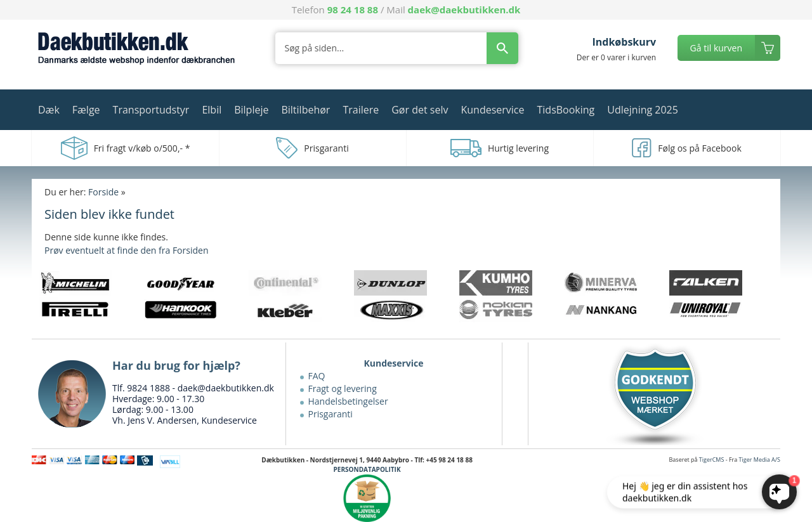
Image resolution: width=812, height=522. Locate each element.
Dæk (49, 110)
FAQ (317, 376)
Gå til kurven (716, 48)
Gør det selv (420, 110)
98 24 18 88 (353, 10)
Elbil (212, 110)
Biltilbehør (305, 110)
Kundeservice (492, 110)
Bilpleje (251, 110)
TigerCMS (712, 460)
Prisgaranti (331, 414)
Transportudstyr (151, 110)
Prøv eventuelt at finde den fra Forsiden (126, 250)
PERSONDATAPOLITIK (367, 469)
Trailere (361, 110)
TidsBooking (566, 110)
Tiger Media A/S (760, 460)
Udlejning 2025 (643, 110)
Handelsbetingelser (348, 401)
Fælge (86, 110)
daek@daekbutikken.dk (464, 10)
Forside (103, 192)
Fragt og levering (343, 388)
